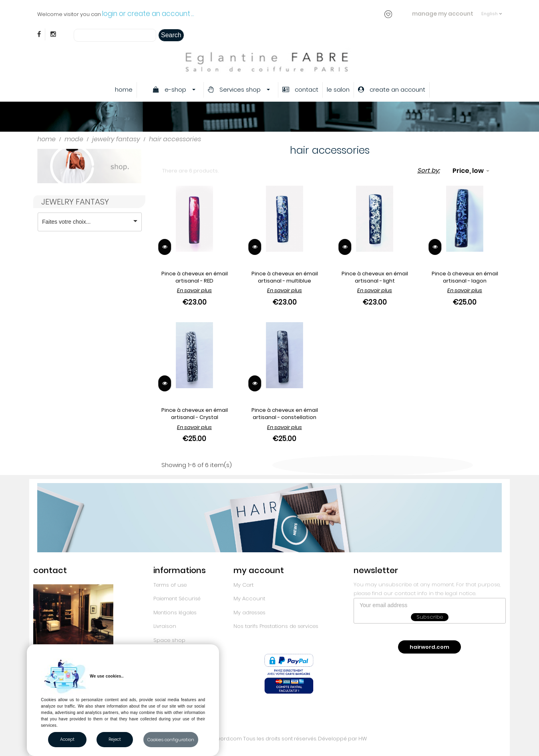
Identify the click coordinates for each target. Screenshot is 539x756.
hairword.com (429, 647)
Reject (115, 739)
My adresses (249, 613)
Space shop (169, 640)
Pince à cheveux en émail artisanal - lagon (465, 277)
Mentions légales (175, 613)
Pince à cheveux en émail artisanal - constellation (285, 414)
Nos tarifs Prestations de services (276, 626)
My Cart (243, 585)
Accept (67, 739)
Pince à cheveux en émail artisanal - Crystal (195, 414)
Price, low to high (472, 171)
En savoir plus (194, 290)
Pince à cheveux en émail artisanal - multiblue (285, 277)
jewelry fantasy (75, 202)
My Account (249, 599)
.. (193, 14)
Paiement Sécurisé (177, 599)
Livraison (165, 626)
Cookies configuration (171, 740)
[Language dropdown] (492, 10)
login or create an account (146, 14)
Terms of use (170, 585)
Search (171, 35)
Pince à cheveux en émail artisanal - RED (195, 277)
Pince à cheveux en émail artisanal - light (375, 277)
